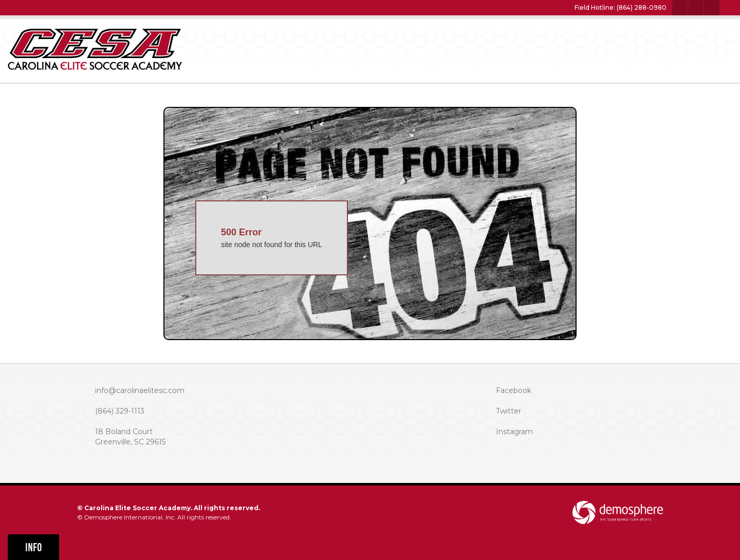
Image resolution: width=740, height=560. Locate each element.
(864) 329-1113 (120, 411)
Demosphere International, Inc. (130, 517)
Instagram (514, 432)
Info (34, 547)
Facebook (514, 390)
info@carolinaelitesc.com (140, 390)
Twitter (508, 411)
